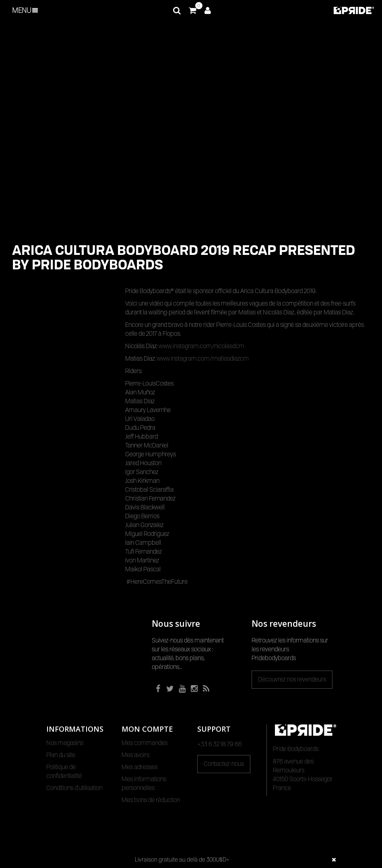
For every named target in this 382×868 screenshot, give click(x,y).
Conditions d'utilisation (74, 788)
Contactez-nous (224, 764)
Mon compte (147, 729)
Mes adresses (139, 767)
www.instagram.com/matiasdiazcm (203, 359)
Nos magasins (65, 743)
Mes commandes (145, 743)
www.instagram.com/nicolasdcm (201, 346)
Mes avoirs (135, 755)
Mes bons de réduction (151, 800)
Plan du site (61, 755)
